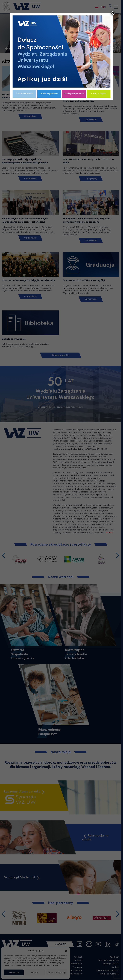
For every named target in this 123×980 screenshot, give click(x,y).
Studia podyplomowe (74, 94)
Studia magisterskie (49, 94)
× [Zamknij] (113, 13)
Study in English (99, 94)
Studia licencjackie (24, 94)
